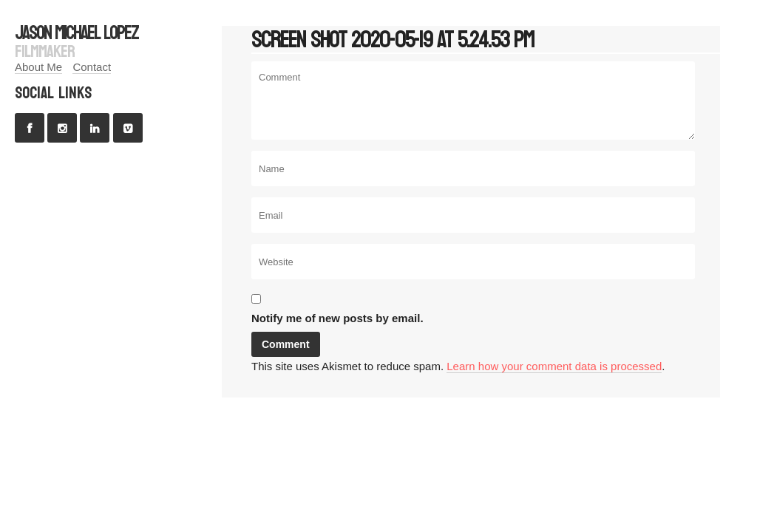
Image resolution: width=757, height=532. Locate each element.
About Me (38, 67)
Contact (92, 67)
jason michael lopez (77, 33)
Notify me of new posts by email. (337, 318)
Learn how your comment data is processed (554, 366)
